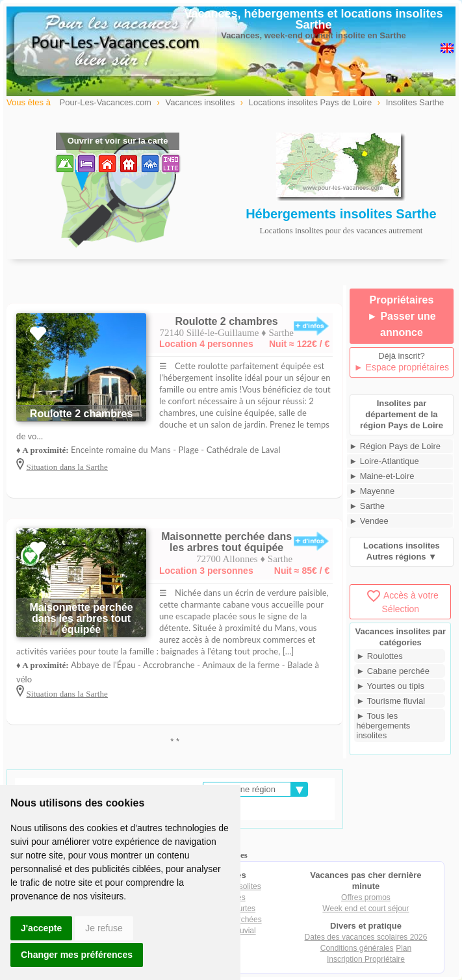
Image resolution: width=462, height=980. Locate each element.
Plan (404, 948)
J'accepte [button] (41, 928)
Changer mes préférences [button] (77, 955)
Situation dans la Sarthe (67, 467)
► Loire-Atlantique (384, 461)
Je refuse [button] (104, 928)
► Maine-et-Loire (381, 476)
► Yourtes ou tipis (390, 686)
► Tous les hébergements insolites (383, 726)
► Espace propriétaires (402, 367)
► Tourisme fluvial (391, 701)
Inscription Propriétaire (366, 959)
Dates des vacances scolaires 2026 (366, 937)
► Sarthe (367, 506)
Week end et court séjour (366, 909)
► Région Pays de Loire (395, 446)
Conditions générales (357, 948)
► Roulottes (379, 656)
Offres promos (366, 897)
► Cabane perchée (393, 671)
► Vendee (369, 521)
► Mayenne (372, 491)
